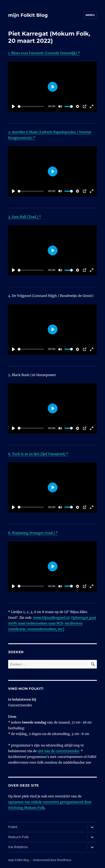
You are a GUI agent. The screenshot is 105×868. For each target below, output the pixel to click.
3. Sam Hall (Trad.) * (25, 217)
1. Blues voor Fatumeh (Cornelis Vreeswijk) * (44, 53)
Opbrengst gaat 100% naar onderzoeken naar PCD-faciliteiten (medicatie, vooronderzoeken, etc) (52, 623)
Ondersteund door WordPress (52, 860)
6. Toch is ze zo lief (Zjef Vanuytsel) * (38, 454)
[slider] (31, 107)
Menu (90, 15)
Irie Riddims (18, 847)
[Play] (13, 106)
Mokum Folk (18, 837)
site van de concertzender (58, 751)
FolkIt (13, 827)
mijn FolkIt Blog (28, 15)
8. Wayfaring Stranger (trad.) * (33, 533)
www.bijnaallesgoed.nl (51, 618)
